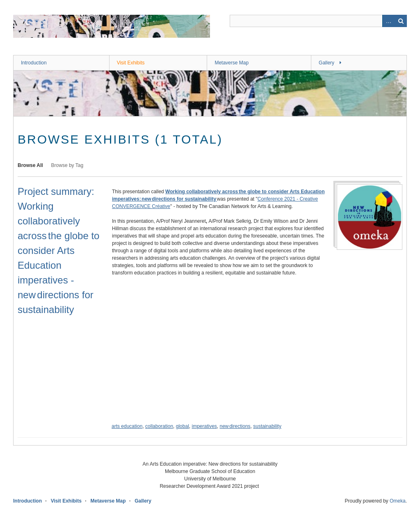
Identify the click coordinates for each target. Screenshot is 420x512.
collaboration (159, 426)
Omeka (398, 501)
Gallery (326, 63)
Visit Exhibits (131, 63)
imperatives (204, 426)
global (183, 426)
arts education (127, 426)
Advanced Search (388, 21)
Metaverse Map (232, 63)
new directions (235, 426)
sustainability (267, 426)
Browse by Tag (67, 165)
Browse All (30, 165)
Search (401, 21)
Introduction (34, 63)
